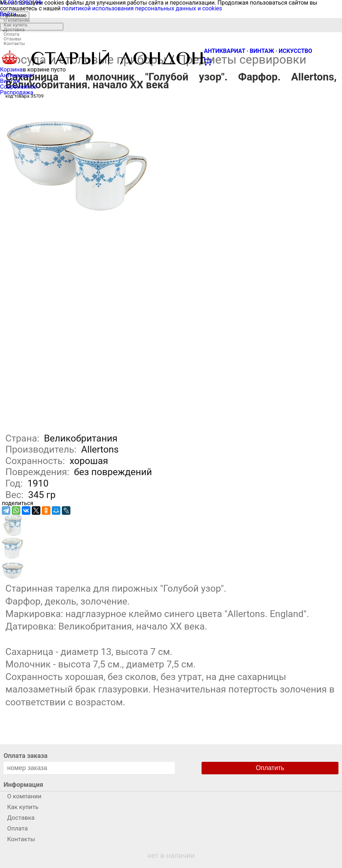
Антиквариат (18, 75)
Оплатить (270, 768)
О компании (17, 20)
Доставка (14, 29)
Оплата (11, 34)
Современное (18, 87)
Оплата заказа (26, 756)
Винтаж (10, 81)
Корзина (11, 70)
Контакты (14, 43)
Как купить (16, 25)
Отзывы (12, 39)
